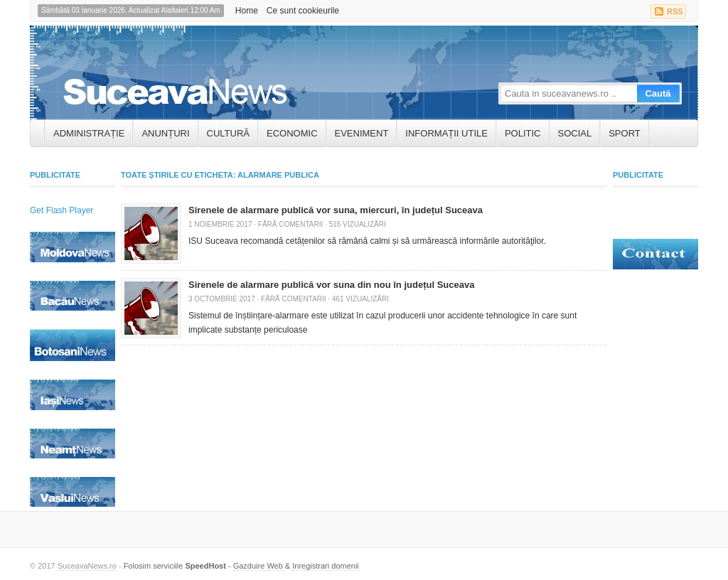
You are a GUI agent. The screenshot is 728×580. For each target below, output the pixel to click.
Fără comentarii (290, 224)
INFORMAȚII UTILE (446, 133)
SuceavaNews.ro (87, 566)
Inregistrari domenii (326, 566)
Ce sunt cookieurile (303, 11)
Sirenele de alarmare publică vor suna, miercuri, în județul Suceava (336, 210)
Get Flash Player (61, 210)
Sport (625, 133)
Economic (292, 133)
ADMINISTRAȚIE (89, 133)
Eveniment (362, 133)
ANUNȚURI (165, 133)
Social (575, 133)
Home (247, 11)
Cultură (228, 133)
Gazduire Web (258, 566)
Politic (523, 133)
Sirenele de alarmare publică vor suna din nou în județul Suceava (331, 285)
